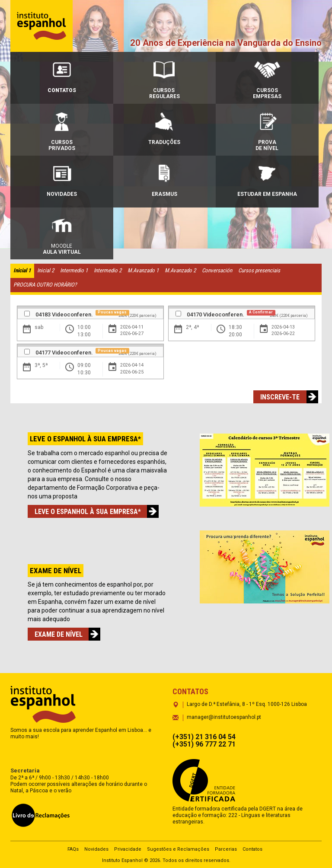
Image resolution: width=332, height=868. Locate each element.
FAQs (73, 849)
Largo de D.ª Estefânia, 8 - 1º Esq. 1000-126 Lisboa (247, 704)
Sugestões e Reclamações (178, 849)
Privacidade (128, 849)
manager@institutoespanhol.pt (224, 717)
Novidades (96, 849)
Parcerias (226, 849)
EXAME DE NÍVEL (62, 634)
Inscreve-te (283, 397)
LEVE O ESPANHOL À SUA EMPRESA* (91, 511)
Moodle (62, 235)
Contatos (252, 849)
